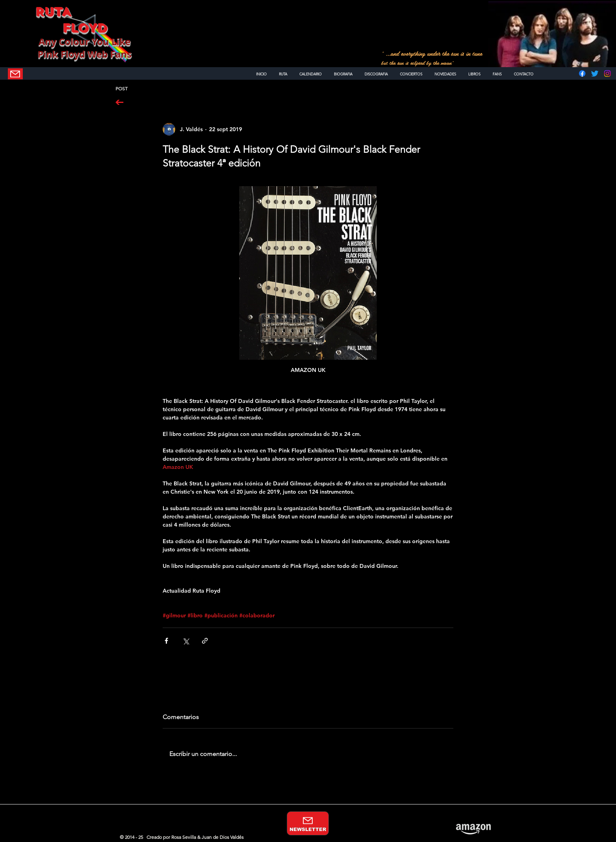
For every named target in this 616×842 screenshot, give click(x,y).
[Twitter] (595, 73)
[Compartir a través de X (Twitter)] (186, 641)
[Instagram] (607, 73)
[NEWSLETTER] (15, 74)
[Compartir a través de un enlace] (205, 641)
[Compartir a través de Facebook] (166, 641)
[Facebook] (582, 73)
